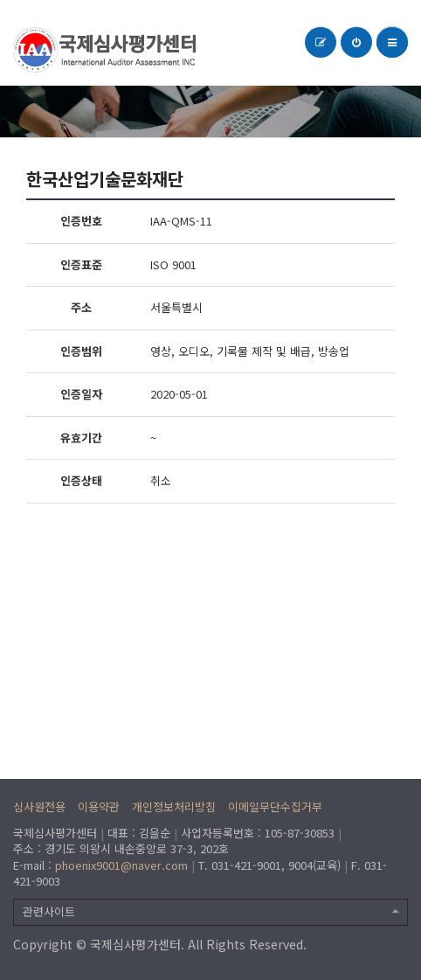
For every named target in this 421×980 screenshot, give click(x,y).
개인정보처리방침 (174, 806)
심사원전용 (39, 806)
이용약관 (99, 806)
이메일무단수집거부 (275, 806)
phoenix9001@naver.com (121, 865)
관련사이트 (210, 911)
